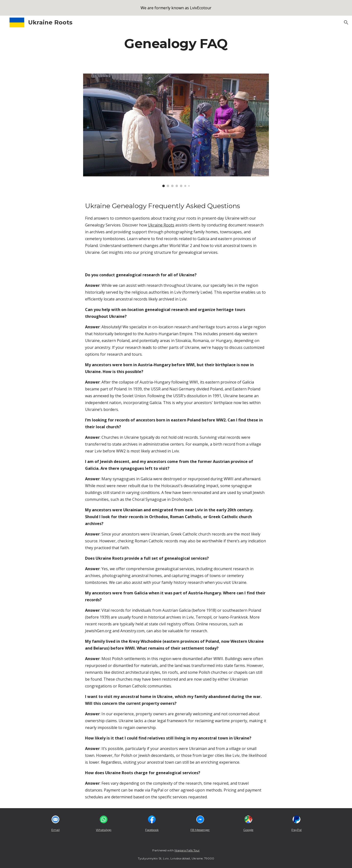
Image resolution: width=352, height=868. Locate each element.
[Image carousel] (176, 130)
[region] (176, 8)
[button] (346, 22)
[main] (176, 43)
